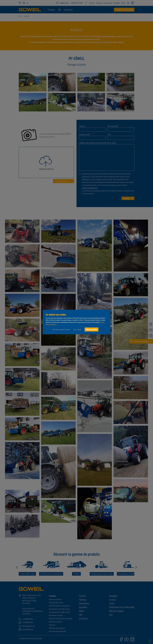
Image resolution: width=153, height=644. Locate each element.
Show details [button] (77, 329)
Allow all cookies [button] (92, 329)
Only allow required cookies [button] (61, 329)
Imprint (54, 324)
